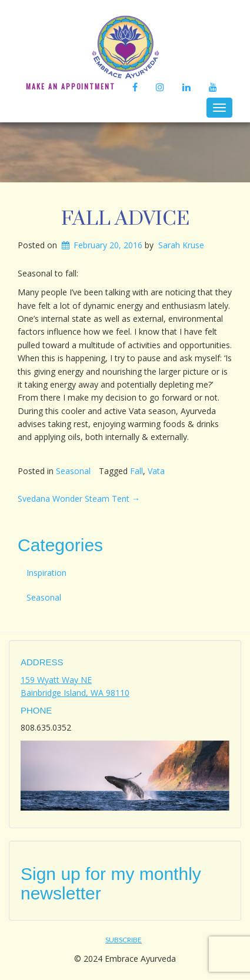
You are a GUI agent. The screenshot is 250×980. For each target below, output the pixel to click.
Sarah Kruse (181, 245)
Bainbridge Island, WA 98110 (75, 693)
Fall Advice (125, 219)
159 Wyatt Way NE (56, 680)
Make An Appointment (71, 86)
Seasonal (73, 471)
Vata (156, 471)
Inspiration (46, 573)
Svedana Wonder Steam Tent (79, 499)
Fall (136, 471)
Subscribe (124, 940)
